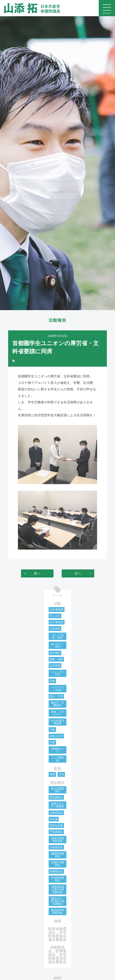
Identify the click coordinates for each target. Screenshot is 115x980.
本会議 (54, 819)
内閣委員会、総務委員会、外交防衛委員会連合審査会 (57, 955)
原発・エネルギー (57, 713)
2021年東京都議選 (58, 722)
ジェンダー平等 (57, 673)
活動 (57, 604)
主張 (61, 774)
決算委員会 (56, 847)
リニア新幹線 (57, 759)
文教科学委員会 (57, 864)
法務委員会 (56, 813)
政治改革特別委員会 (57, 911)
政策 (57, 769)
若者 (52, 681)
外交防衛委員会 (57, 879)
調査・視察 (56, 659)
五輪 (52, 730)
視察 (52, 774)
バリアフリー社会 (57, 689)
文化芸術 (55, 629)
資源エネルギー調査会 (57, 805)
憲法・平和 (56, 696)
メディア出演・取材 (57, 636)
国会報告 (57, 783)
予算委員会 (56, 832)
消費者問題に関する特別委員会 (57, 890)
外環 (52, 742)
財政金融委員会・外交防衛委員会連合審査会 (57, 934)
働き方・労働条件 (57, 704)
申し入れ (55, 616)
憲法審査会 (56, 797)
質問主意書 (56, 826)
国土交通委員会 (57, 790)
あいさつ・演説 (57, 645)
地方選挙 (55, 653)
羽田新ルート (57, 750)
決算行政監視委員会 (57, 839)
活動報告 (58, 320)
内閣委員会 (56, 872)
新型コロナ (56, 736)
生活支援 (55, 666)
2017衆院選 (57, 622)
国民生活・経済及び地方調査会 (57, 901)
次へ (78, 573)
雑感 (57, 921)
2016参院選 (57, 609)
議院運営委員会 (57, 855)
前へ (37, 573)
